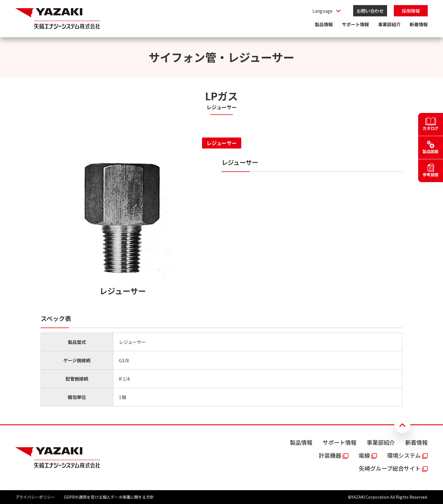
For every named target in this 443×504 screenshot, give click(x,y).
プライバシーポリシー (35, 497)
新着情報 (419, 24)
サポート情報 (355, 24)
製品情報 (324, 24)
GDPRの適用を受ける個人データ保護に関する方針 (109, 497)
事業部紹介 (389, 24)
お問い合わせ (370, 11)
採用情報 (411, 11)
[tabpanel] (221, 282)
